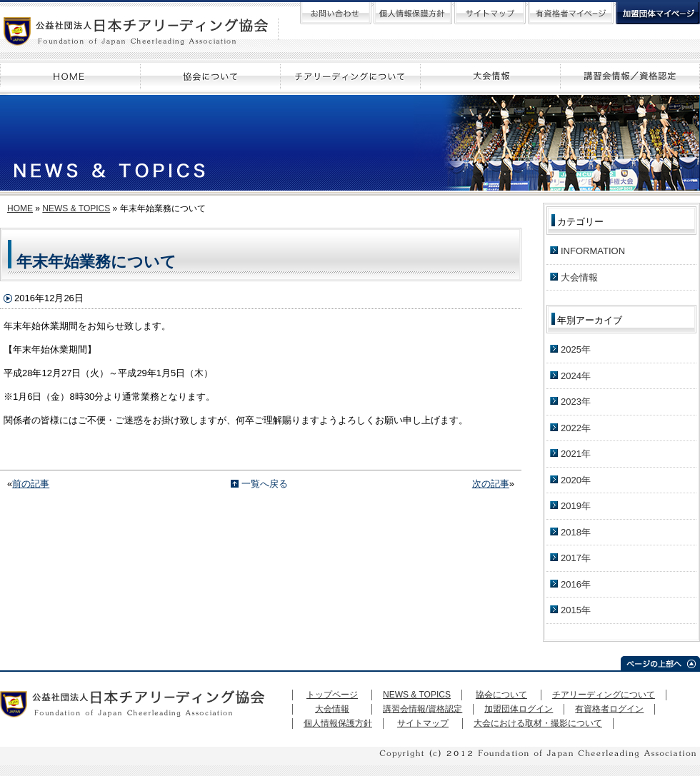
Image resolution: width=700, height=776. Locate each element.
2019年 (576, 506)
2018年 (576, 532)
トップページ (332, 695)
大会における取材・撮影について (538, 723)
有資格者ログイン (609, 709)
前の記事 (31, 484)
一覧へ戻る (265, 484)
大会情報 (579, 277)
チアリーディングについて (604, 695)
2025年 (576, 349)
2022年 (576, 428)
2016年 (576, 584)
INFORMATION (593, 251)
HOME (20, 208)
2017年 (576, 558)
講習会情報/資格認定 (422, 709)
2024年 (576, 376)
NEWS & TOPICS (76, 208)
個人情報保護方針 (338, 723)
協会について (501, 695)
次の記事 (491, 484)
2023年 (576, 402)
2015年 (576, 610)
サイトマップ (423, 723)
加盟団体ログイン (519, 709)
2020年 (576, 480)
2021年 (576, 454)
